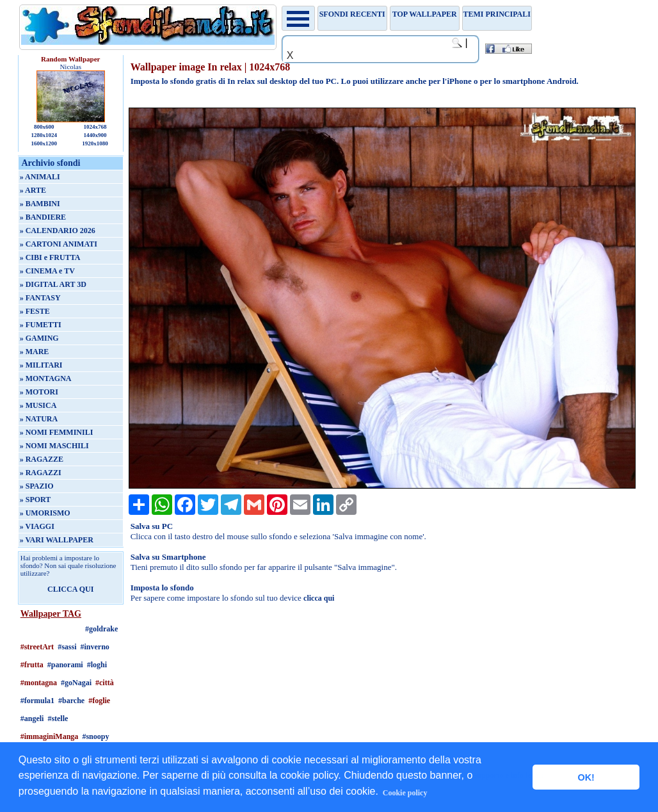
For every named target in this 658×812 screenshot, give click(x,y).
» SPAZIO (37, 486)
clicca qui (319, 598)
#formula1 (37, 701)
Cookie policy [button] (405, 793)
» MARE (35, 352)
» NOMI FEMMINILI (57, 432)
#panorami (65, 665)
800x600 (44, 127)
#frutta (32, 665)
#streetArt (37, 647)
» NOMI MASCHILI (54, 446)
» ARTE (33, 190)
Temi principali (496, 14)
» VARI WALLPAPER (57, 540)
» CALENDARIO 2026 (58, 231)
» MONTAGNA (46, 378)
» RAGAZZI (41, 473)
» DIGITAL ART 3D (53, 284)
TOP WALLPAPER (425, 14)
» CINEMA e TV (47, 271)
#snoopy (95, 736)
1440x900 (95, 135)
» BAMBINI (40, 204)
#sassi (67, 647)
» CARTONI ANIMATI (59, 244)
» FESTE (35, 311)
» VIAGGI (37, 526)
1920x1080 (95, 143)
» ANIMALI (40, 177)
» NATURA (39, 419)
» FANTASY (40, 298)
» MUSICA (38, 405)
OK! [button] (586, 777)
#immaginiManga (50, 736)
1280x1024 (44, 135)
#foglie (99, 701)
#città (105, 683)
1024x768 (95, 127)
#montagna (39, 683)
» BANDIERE (43, 217)
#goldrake (101, 629)
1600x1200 (44, 143)
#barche (71, 701)
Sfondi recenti (352, 14)
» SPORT (36, 499)
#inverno (94, 647)
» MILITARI (41, 365)
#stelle (58, 719)
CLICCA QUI (70, 589)
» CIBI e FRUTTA (50, 257)
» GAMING (39, 338)
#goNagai (76, 683)
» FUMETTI (41, 325)
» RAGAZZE (42, 459)
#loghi (97, 665)
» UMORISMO (45, 513)
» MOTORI (39, 392)
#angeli (32, 719)
